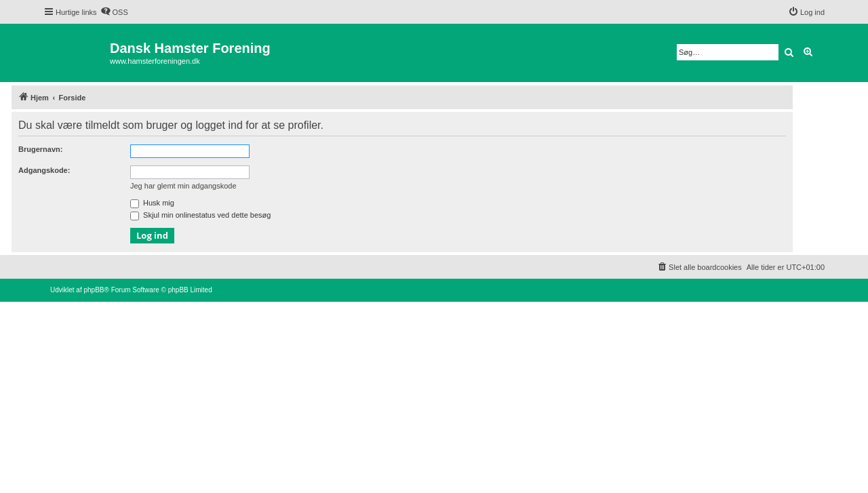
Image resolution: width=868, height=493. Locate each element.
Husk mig (152, 203)
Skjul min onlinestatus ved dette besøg (200, 215)
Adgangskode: (44, 170)
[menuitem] (114, 12)
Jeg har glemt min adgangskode (183, 186)
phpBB (94, 290)
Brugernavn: (40, 149)
